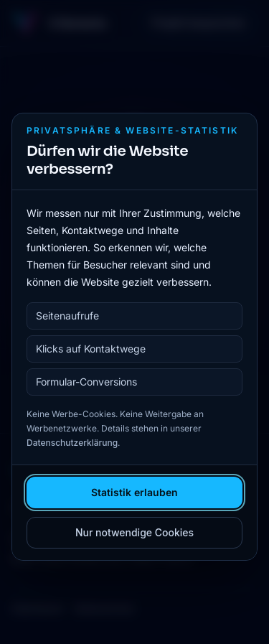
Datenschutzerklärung (72, 443)
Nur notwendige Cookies (134, 532)
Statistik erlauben (134, 492)
